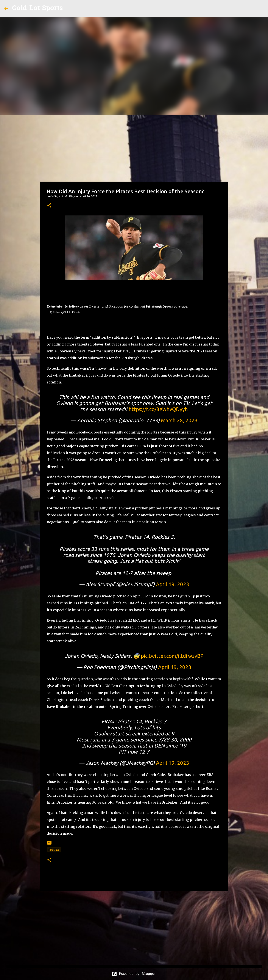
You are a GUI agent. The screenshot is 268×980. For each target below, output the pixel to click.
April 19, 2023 (173, 584)
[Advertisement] (134, 148)
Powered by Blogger (134, 974)
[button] (49, 206)
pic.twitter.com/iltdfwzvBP (172, 656)
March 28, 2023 (179, 420)
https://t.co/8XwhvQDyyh (158, 409)
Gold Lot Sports (37, 9)
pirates (54, 850)
